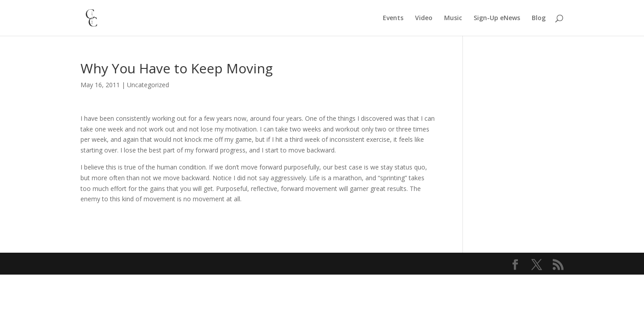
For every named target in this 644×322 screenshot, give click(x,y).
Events (393, 18)
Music (453, 18)
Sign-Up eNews (497, 18)
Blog (539, 18)
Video (424, 18)
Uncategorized (148, 85)
